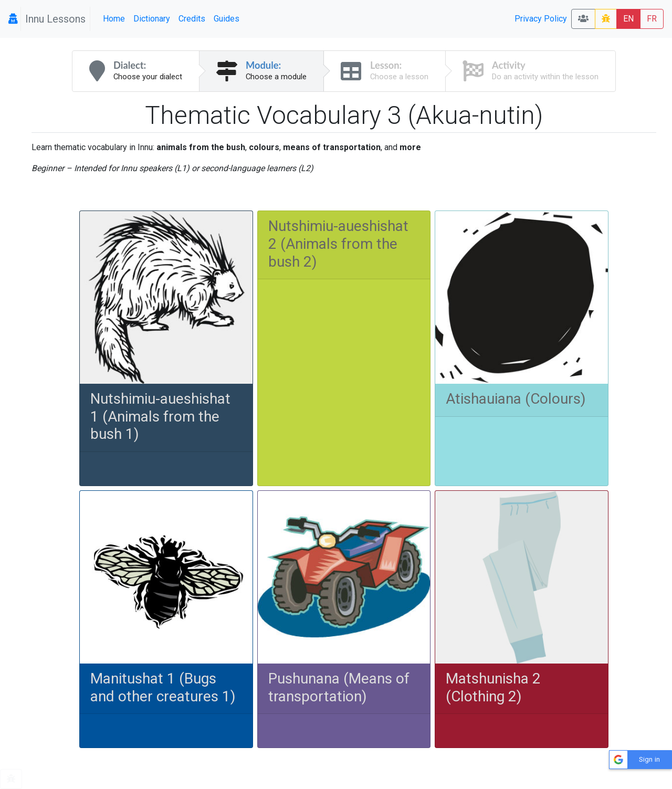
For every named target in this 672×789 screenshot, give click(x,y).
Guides (227, 19)
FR (652, 19)
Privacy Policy (541, 19)
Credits (192, 19)
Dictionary (152, 19)
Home (114, 19)
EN (628, 19)
